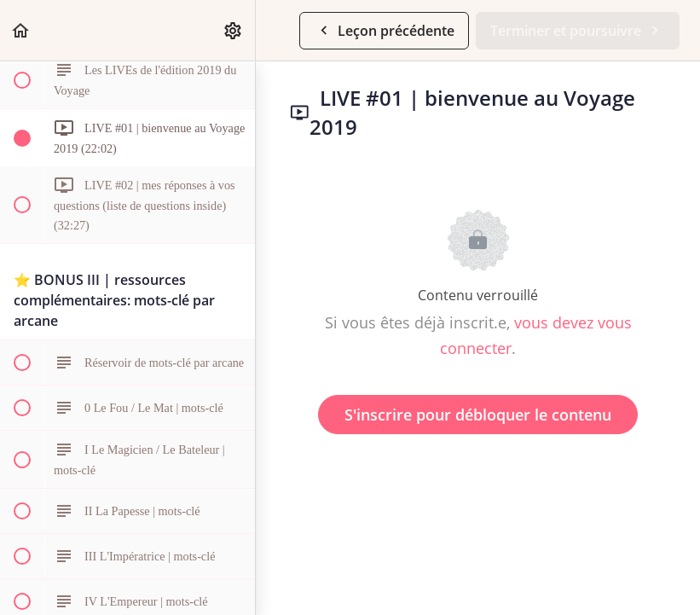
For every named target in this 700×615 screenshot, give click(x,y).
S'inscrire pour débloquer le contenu (478, 415)
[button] (21, 30)
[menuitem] (234, 30)
